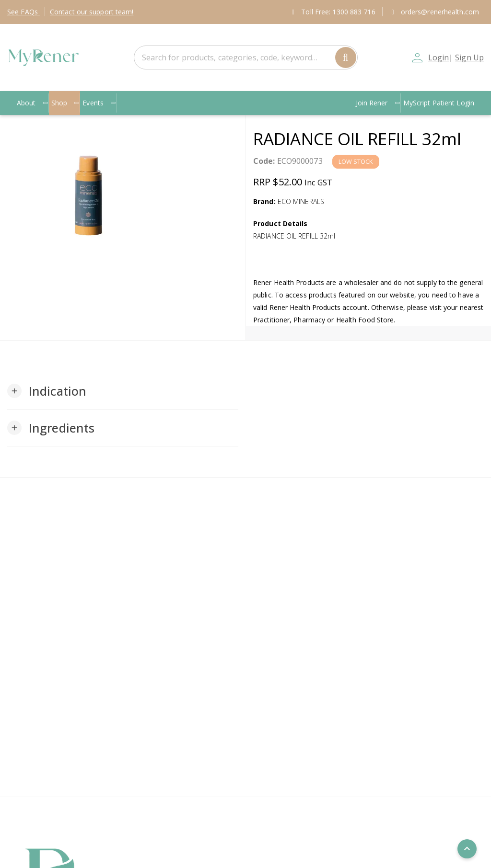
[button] (47, 391)
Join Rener (378, 103)
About (32, 103)
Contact (92, 12)
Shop (65, 103)
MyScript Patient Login (439, 103)
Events (99, 103)
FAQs (23, 12)
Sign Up (469, 57)
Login (439, 57)
